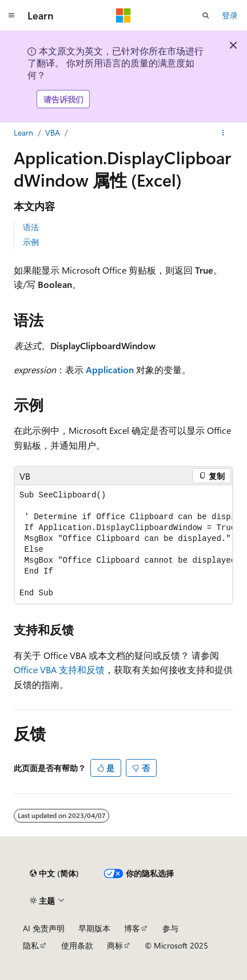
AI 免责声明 (44, 928)
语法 (31, 227)
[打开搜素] (206, 15)
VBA (53, 133)
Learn (23, 133)
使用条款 (77, 945)
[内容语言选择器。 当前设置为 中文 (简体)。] (54, 874)
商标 (115, 945)
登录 (230, 15)
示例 (31, 242)
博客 (132, 928)
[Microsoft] (124, 15)
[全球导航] (11, 15)
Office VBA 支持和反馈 (59, 669)
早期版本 (94, 928)
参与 (170, 928)
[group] (124, 544)
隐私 (31, 945)
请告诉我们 (63, 99)
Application (110, 370)
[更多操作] (223, 133)
